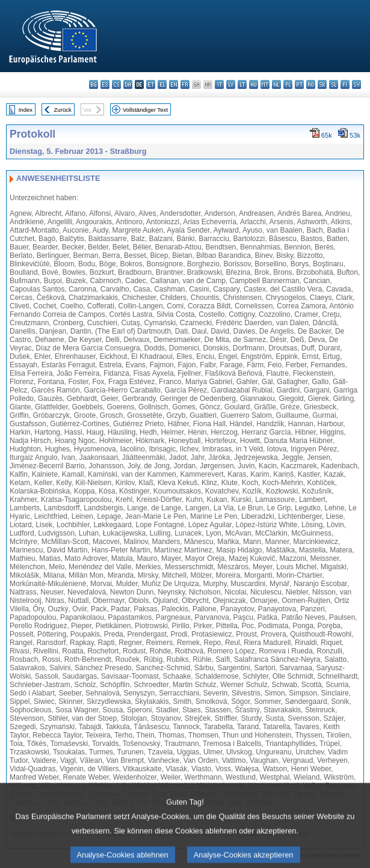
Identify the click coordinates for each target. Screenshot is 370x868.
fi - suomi (345, 84)
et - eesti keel (151, 84)
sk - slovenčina (322, 84)
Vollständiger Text (145, 110)
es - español (105, 84)
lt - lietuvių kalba (242, 84)
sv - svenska (356, 84)
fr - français (185, 84)
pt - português (299, 84)
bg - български (94, 84)
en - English (174, 84)
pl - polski (288, 84)
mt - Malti (265, 84)
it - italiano (219, 84)
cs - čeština (116, 84)
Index (26, 110)
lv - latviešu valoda (231, 84)
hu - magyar (254, 84)
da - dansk (128, 84)
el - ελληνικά (162, 84)
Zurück (63, 110)
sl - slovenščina (334, 84)
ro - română (311, 84)
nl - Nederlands (276, 84)
